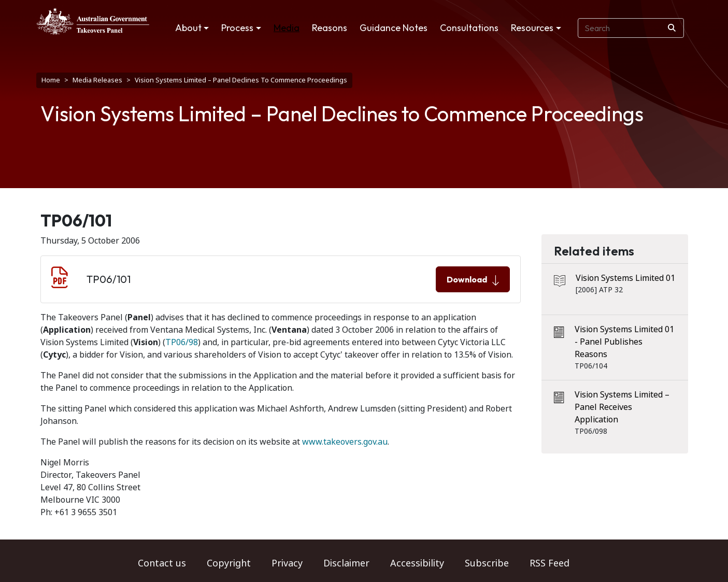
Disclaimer (346, 563)
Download (473, 280)
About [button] (188, 28)
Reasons (330, 28)
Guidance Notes (394, 28)
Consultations (469, 28)
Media (287, 28)
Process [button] (237, 28)
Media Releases (97, 80)
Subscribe (487, 563)
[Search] (672, 28)
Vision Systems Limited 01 (625, 278)
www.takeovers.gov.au (345, 442)
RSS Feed (549, 563)
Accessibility (417, 563)
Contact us (162, 563)
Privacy (287, 563)
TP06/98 (182, 342)
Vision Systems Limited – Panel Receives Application (622, 407)
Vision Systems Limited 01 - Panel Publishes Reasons (624, 342)
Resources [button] (532, 28)
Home (51, 80)
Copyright (229, 563)
